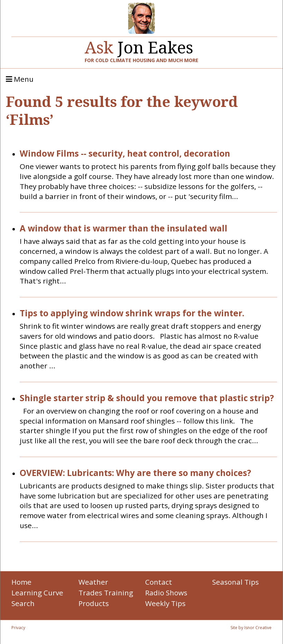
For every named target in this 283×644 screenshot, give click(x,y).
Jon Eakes (139, 45)
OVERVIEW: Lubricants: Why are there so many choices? (135, 473)
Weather (93, 582)
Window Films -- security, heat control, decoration (125, 154)
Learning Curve (37, 593)
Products (94, 603)
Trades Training (106, 593)
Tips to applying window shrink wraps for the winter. (132, 313)
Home (21, 582)
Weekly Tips (165, 603)
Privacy (18, 628)
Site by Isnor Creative (251, 628)
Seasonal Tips (235, 582)
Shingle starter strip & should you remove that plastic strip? (147, 398)
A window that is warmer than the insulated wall (124, 229)
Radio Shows (166, 593)
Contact (159, 582)
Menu (20, 79)
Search (23, 603)
